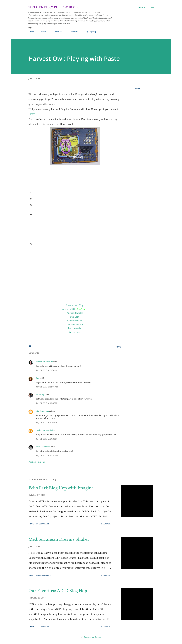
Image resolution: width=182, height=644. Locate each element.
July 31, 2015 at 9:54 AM (47, 370)
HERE (32, 114)
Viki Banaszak (42, 411)
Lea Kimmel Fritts (75, 324)
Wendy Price (75, 332)
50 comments (43, 524)
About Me (57, 32)
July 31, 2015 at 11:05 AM (47, 387)
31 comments (43, 627)
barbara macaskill (44, 430)
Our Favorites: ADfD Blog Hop (58, 591)
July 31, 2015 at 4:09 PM (47, 455)
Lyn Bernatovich (75, 321)
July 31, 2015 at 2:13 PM (47, 439)
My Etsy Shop (89, 32)
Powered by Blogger (91, 637)
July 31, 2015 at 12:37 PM (47, 403)
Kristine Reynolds (75, 313)
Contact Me (72, 32)
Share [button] (137, 88)
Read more (106, 524)
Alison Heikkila (69, 309)
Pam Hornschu (75, 328)
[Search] (142, 7)
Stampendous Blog (75, 305)
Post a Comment (37, 462)
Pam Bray (75, 317)
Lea (38, 378)
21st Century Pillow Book (54, 7)
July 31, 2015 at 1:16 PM (46, 422)
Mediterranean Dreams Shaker (59, 540)
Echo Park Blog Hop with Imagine (61, 488)
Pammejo (41, 394)
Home (30, 32)
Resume (43, 32)
